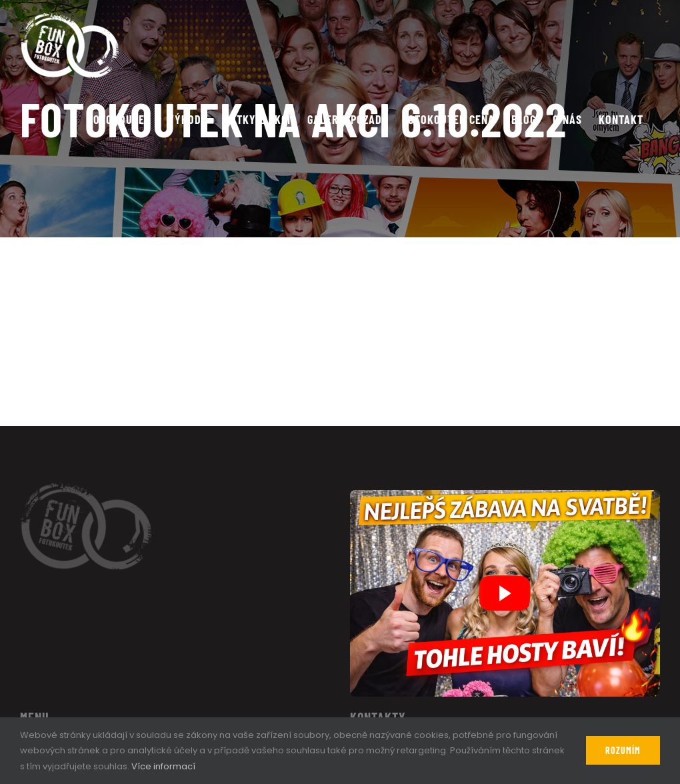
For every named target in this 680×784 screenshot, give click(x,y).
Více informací (163, 766)
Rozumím (623, 750)
